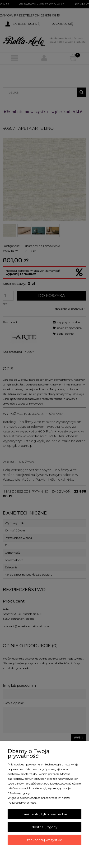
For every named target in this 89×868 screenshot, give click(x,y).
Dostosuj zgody (44, 827)
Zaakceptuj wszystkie (44, 840)
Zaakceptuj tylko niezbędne (45, 814)
